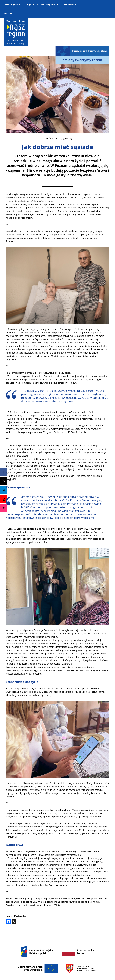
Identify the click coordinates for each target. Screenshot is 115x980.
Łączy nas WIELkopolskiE (43, 4)
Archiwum (70, 4)
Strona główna (13, 4)
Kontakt (9, 13)
